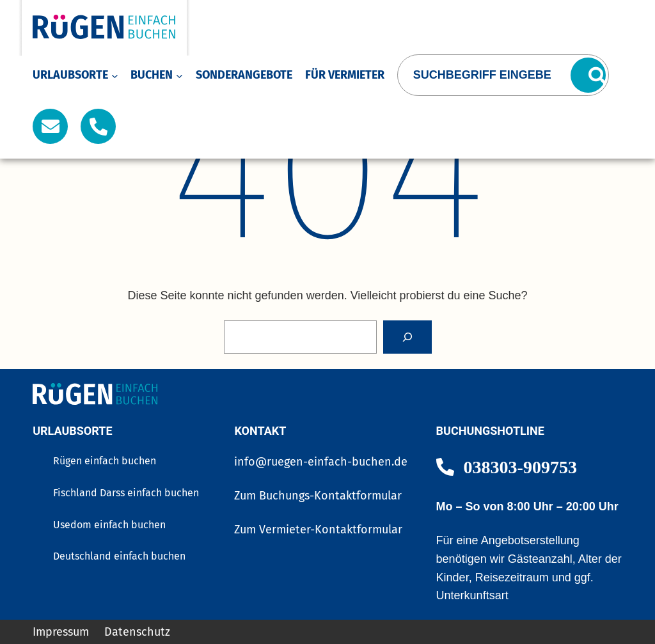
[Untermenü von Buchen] (179, 75)
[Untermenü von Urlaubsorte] (115, 75)
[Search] (407, 337)
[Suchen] (588, 75)
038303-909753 (520, 467)
